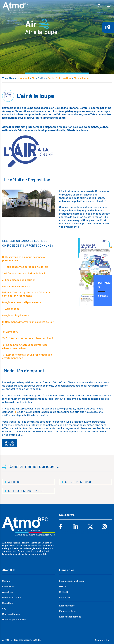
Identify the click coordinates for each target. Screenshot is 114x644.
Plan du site (8, 586)
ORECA (63, 586)
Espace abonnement (70, 617)
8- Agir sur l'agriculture (16, 315)
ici (15, 412)
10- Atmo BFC (10, 332)
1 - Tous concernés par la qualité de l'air (25, 267)
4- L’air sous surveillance (17, 286)
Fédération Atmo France (72, 581)
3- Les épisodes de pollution (19, 280)
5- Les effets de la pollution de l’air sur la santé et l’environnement (26, 294)
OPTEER (64, 592)
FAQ (4, 608)
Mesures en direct (12, 597)
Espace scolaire (67, 611)
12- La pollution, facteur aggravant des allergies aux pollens (25, 346)
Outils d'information (59, 78)
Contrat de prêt (10, 443)
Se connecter (102, 640)
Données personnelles (14, 619)
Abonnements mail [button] (78, 482)
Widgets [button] (14, 482)
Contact (6, 581)
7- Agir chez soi (11, 309)
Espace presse (67, 606)
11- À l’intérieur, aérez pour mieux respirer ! (28, 338)
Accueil (24, 78)
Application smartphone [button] (26, 491)
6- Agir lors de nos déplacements (22, 302)
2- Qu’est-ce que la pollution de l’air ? (24, 273)
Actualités (8, 592)
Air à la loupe (81, 78)
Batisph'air (65, 597)
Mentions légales (11, 614)
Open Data (8, 603)
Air (33, 78)
